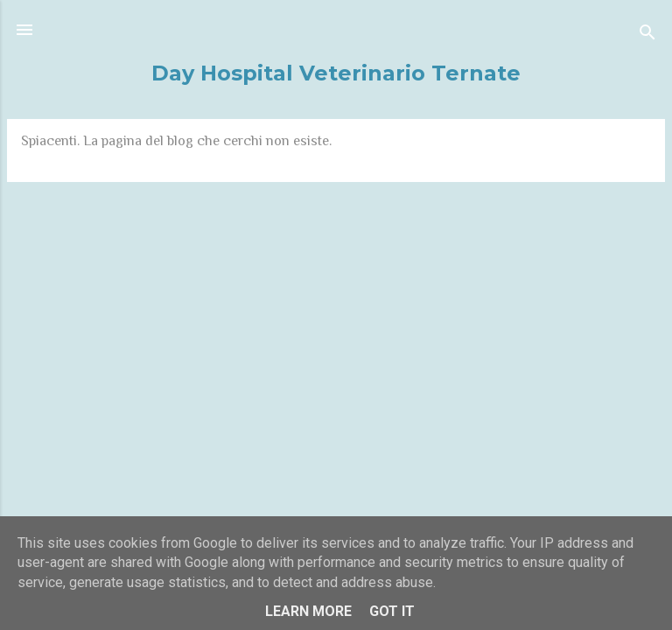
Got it (392, 611)
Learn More (308, 611)
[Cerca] (647, 35)
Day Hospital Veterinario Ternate (336, 73)
